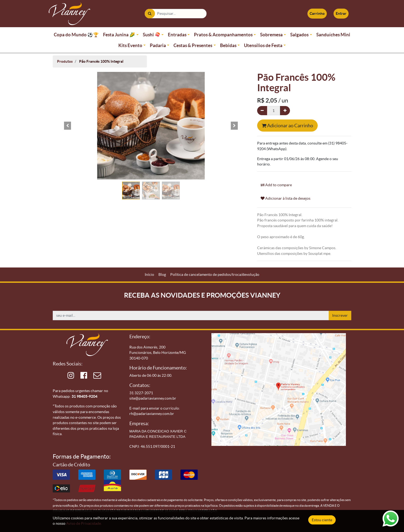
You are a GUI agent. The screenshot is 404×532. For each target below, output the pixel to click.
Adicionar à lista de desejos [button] (286, 198)
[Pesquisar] (150, 14)
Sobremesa (271, 35)
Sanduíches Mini (333, 35)
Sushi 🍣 (152, 35)
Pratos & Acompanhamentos (223, 35)
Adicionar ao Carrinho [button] (287, 126)
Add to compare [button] (276, 185)
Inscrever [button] (340, 315)
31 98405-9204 (84, 396)
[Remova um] (262, 111)
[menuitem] (149, 275)
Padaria (158, 45)
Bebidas (228, 45)
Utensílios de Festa (263, 45)
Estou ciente (322, 520)
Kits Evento (130, 45)
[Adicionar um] (285, 111)
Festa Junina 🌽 (119, 35)
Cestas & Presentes (193, 45)
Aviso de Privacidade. (84, 523)
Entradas (177, 35)
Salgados (299, 35)
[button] (68, 126)
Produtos (65, 61)
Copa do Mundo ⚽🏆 (76, 35)
